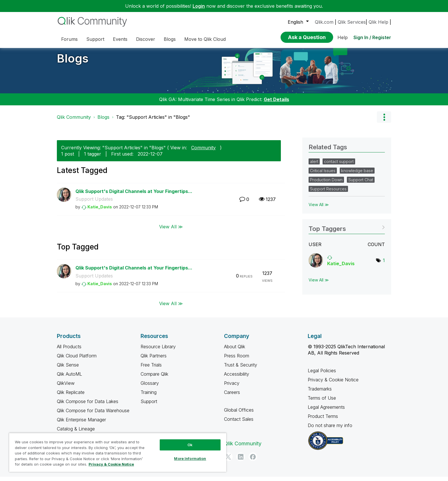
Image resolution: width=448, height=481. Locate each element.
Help (343, 37)
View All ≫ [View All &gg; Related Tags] (319, 209)
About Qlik (235, 351)
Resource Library (158, 351)
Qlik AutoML (69, 378)
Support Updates (94, 203)
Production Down (326, 184)
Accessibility (237, 378)
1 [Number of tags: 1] (384, 265)
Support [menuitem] (95, 39)
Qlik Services (352, 22)
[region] (118, 452)
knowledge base (357, 175)
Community (203, 152)
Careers (232, 397)
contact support (339, 166)
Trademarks (320, 393)
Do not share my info (331, 430)
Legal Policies (322, 375)
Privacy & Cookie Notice (333, 384)
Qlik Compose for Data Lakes (88, 406)
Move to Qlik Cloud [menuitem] (205, 39)
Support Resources (328, 193)
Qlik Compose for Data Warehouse (93, 415)
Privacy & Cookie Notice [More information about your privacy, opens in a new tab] (111, 464)
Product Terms (323, 420)
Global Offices (239, 414)
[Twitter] (228, 461)
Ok (190, 445)
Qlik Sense (68, 369)
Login (199, 6)
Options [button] (384, 121)
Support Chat (361, 184)
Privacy (232, 387)
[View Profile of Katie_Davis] (100, 211)
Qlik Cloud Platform (77, 360)
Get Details (276, 104)
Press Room (237, 360)
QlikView (66, 387)
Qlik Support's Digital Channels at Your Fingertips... (134, 196)
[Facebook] (253, 461)
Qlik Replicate (71, 397)
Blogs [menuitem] (170, 39)
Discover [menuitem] (146, 39)
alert (314, 166)
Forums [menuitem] (69, 39)
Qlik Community (74, 121)
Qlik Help (378, 22)
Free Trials (151, 369)
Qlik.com (324, 22)
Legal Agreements (326, 411)
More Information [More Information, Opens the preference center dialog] (190, 458)
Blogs (73, 63)
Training (149, 397)
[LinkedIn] (241, 461)
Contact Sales (239, 423)
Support (149, 406)
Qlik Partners (154, 360)
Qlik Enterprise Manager (81, 424)
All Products (69, 351)
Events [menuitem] (120, 39)
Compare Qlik (154, 378)
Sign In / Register (372, 37)
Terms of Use (322, 402)
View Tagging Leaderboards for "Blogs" (347, 231)
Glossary (150, 387)
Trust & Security (241, 369)
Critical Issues (323, 175)
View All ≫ (171, 231)
